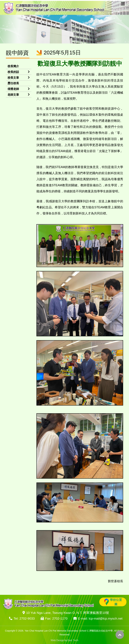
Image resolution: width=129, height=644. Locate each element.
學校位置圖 (113, 602)
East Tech (73, 640)
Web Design (57, 640)
